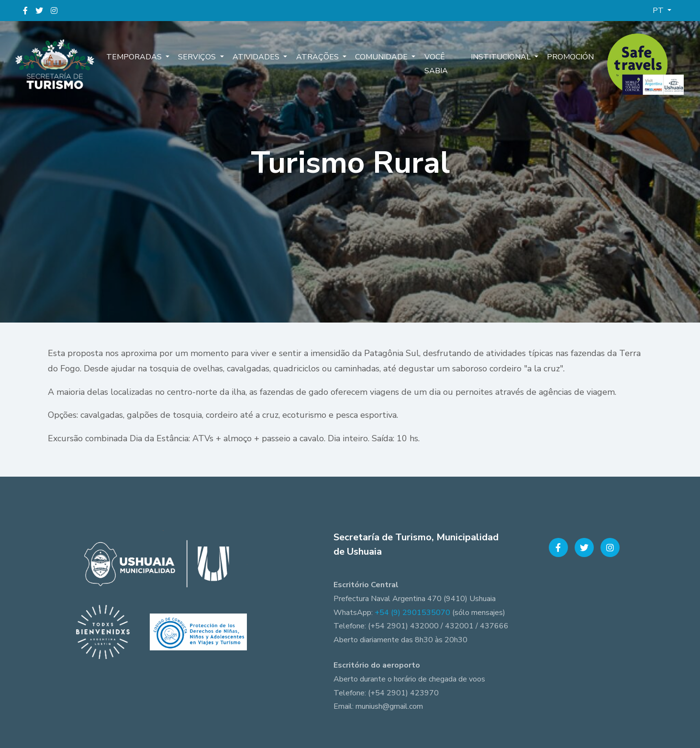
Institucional (502, 57)
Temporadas (135, 57)
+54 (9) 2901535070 (412, 613)
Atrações (316, 57)
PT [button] (659, 11)
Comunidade (378, 57)
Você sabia (431, 64)
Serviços (197, 57)
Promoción (570, 57)
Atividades (256, 57)
